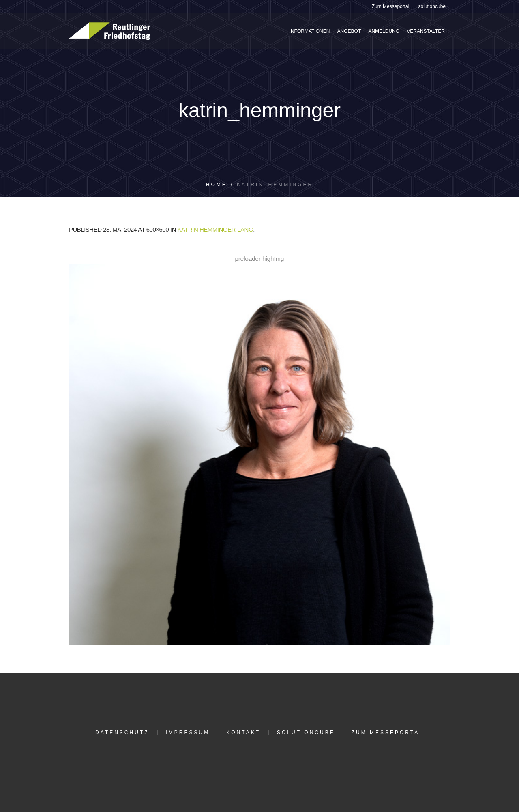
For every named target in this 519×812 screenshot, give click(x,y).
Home (217, 185)
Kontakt (243, 733)
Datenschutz (122, 733)
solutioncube (306, 733)
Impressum (188, 733)
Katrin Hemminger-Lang (215, 229)
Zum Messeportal (388, 733)
